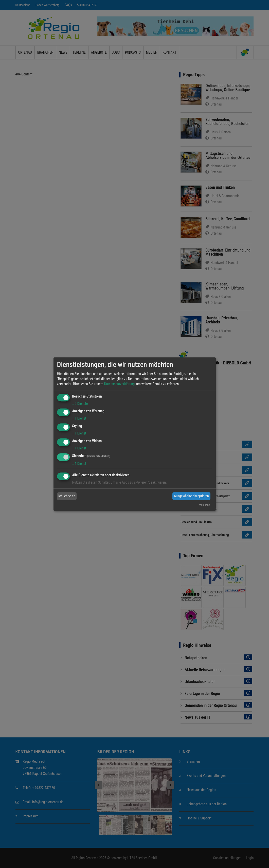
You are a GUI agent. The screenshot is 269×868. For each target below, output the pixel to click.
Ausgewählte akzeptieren (191, 496)
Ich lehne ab (67, 496)
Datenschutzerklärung (120, 384)
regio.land (204, 505)
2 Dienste (80, 404)
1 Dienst (79, 419)
